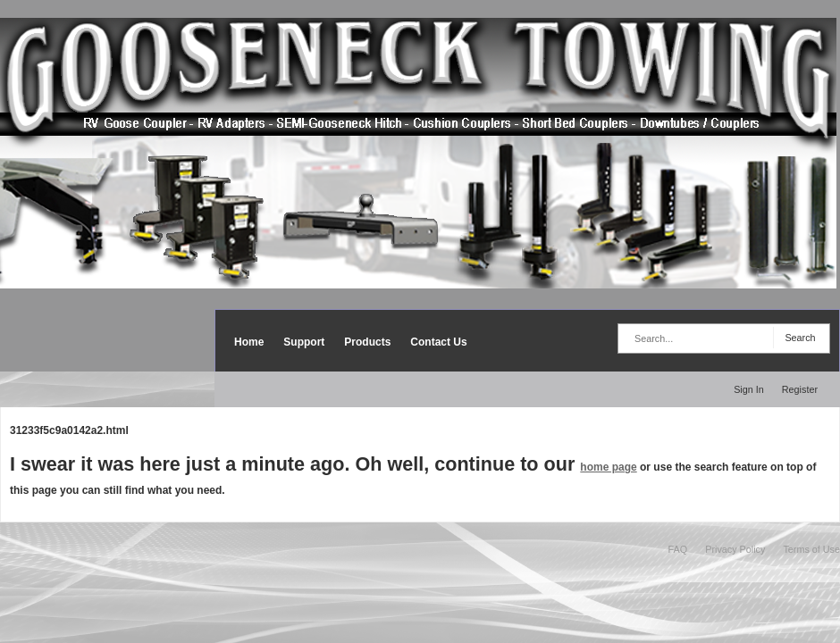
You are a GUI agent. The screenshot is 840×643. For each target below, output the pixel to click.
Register (800, 389)
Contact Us (438, 342)
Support (304, 342)
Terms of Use (811, 549)
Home (249, 342)
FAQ (678, 549)
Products (367, 342)
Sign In (749, 389)
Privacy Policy (735, 549)
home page (608, 467)
